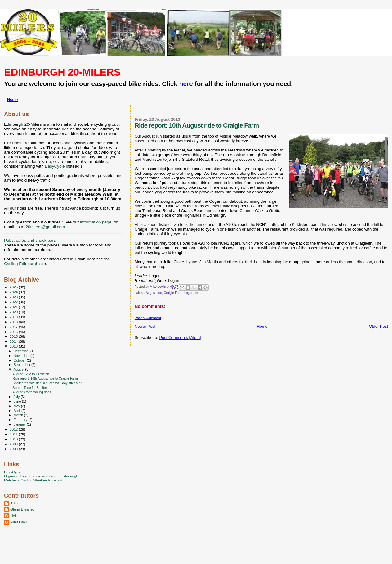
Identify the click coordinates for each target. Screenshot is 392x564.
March (19, 415)
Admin (15, 503)
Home (13, 99)
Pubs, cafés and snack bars (30, 240)
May (17, 406)
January (20, 424)
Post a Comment (148, 318)
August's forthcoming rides (32, 392)
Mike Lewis (19, 522)
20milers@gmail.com (45, 227)
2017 (14, 327)
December (22, 351)
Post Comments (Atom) (180, 338)
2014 (14, 341)
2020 (14, 312)
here (186, 84)
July (17, 397)
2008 (14, 449)
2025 (14, 287)
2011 (14, 434)
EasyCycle (55, 166)
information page (96, 222)
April (18, 411)
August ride (154, 293)
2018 (14, 322)
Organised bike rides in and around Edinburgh (41, 476)
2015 (14, 336)
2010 (14, 439)
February (21, 420)
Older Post (379, 326)
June (18, 401)
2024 (14, 292)
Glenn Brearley (22, 509)
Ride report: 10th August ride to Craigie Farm (45, 378)
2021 (14, 307)
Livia (14, 515)
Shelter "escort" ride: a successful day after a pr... (48, 383)
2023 (14, 297)
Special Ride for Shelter (30, 388)
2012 (14, 429)
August (20, 369)
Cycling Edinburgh (21, 264)
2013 (14, 346)
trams (199, 293)
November (22, 356)
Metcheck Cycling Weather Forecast (33, 480)
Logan (189, 293)
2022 (14, 302)
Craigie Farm (173, 293)
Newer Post (145, 326)
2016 (14, 332)
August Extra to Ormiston (31, 374)
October (20, 360)
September (23, 365)
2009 (14, 444)
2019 (14, 317)
